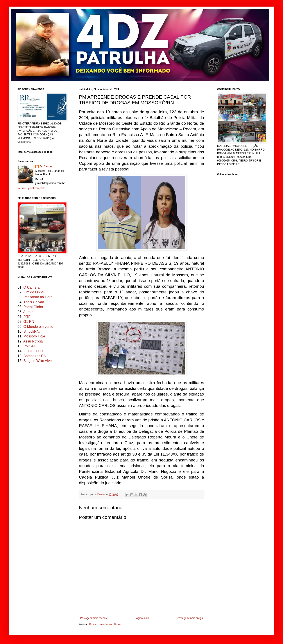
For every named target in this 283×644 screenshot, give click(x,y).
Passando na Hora (38, 297)
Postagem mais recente (94, 618)
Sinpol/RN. (32, 331)
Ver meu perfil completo (31, 188)
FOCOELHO (33, 351)
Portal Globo (33, 307)
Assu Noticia (33, 341)
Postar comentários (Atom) (105, 624)
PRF (27, 317)
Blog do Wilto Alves (39, 361)
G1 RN (29, 322)
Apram (28, 312)
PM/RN (29, 346)
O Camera (32, 287)
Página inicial (142, 618)
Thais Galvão (34, 302)
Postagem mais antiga (190, 618)
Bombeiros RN (35, 356)
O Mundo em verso (38, 327)
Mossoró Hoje (34, 336)
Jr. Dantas (100, 494)
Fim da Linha (34, 292)
